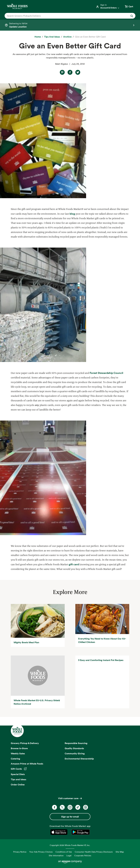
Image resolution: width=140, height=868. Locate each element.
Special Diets (18, 774)
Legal (69, 855)
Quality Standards (74, 748)
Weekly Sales (18, 753)
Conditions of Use (64, 852)
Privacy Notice (20, 852)
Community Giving (75, 753)
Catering (15, 759)
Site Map (120, 852)
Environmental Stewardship (79, 759)
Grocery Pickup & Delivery (25, 743)
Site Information (56, 855)
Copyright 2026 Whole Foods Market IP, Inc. (70, 845)
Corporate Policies (83, 855)
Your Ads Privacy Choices (41, 852)
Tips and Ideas (18, 779)
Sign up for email (70, 817)
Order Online (18, 785)
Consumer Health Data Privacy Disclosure (94, 852)
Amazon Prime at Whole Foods (27, 764)
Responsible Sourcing (76, 743)
